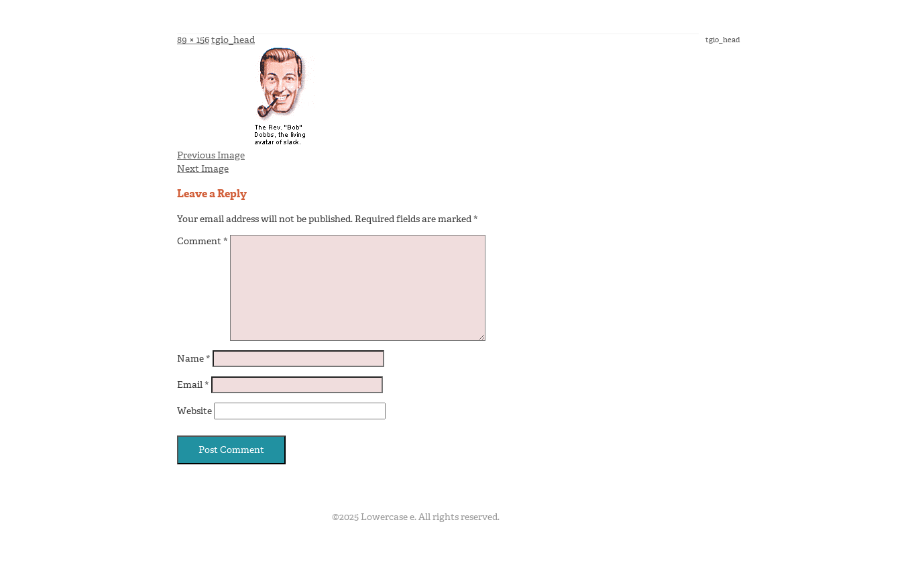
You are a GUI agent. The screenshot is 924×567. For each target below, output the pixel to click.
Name (194, 359)
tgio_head (233, 40)
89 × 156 (193, 40)
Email (193, 385)
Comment (203, 241)
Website (194, 411)
